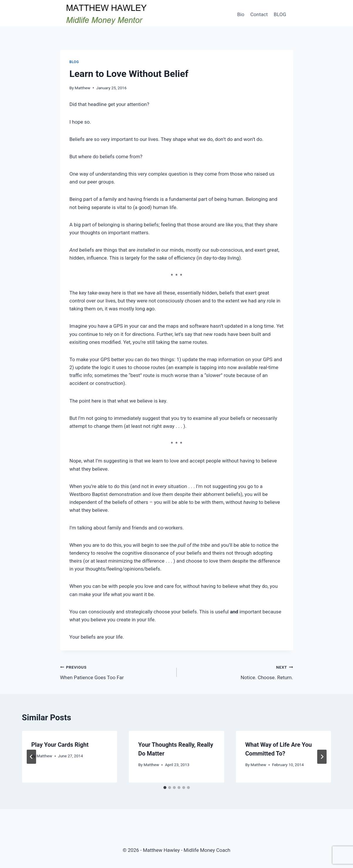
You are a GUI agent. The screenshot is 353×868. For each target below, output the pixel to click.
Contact (259, 14)
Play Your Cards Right (60, 745)
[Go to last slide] (31, 757)
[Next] (322, 757)
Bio (241, 14)
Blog (74, 62)
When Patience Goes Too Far (116, 672)
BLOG (280, 14)
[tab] (165, 788)
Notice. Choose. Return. (237, 672)
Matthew (83, 88)
